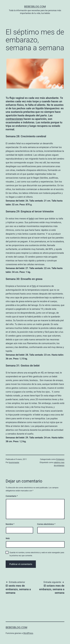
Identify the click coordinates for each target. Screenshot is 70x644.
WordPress (28, 633)
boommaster (14, 462)
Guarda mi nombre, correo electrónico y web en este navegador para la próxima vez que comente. (37, 554)
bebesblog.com (35, 7)
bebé (31, 219)
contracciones (14, 119)
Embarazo (60, 459)
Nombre (10, 524)
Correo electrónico (46, 524)
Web (8, 538)
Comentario (12, 496)
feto (34, 286)
